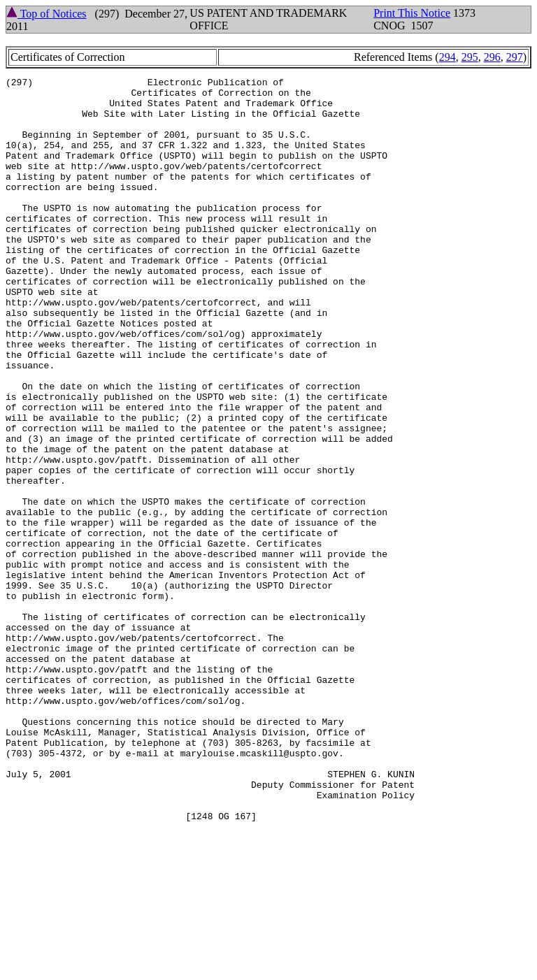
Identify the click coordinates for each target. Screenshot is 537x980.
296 (492, 57)
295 (470, 57)
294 (447, 57)
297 (515, 57)
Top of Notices (46, 14)
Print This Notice (412, 13)
